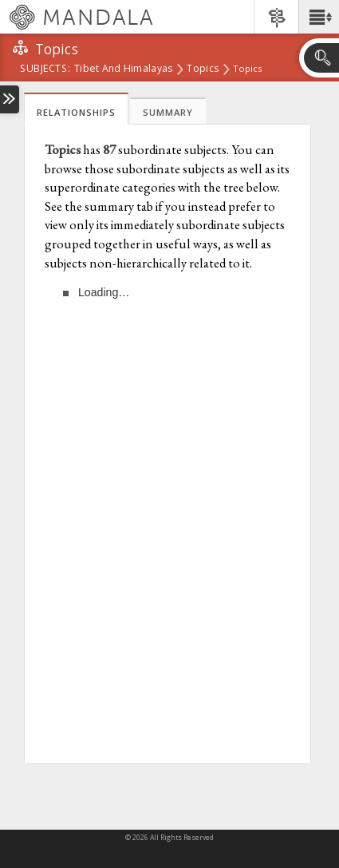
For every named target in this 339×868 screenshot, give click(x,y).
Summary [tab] (168, 112)
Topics (203, 69)
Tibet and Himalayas (123, 69)
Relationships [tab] (76, 112)
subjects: (45, 69)
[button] (319, 17)
